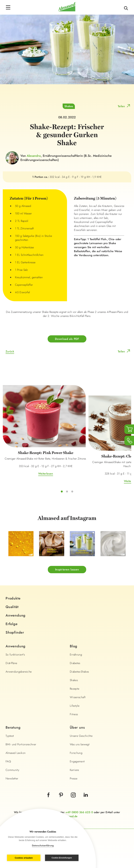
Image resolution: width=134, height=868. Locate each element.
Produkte (13, 598)
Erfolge (12, 624)
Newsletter (12, 778)
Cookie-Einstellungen (62, 858)
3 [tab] (72, 491)
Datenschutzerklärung (43, 845)
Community (12, 770)
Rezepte (75, 689)
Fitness (74, 714)
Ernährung (76, 655)
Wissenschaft (78, 697)
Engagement (77, 761)
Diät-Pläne (11, 663)
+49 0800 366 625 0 (79, 812)
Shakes (69, 106)
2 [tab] (67, 491)
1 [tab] (62, 491)
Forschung (76, 753)
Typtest (10, 736)
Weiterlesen (46, 474)
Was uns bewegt (80, 744)
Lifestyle (75, 706)
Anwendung (16, 615)
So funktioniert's (15, 655)
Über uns (77, 727)
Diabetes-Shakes (79, 672)
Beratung (13, 727)
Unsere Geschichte (81, 736)
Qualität (12, 607)
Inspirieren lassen (67, 569)
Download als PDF (67, 339)
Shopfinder (15, 632)
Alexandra (34, 156)
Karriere (74, 770)
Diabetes (75, 663)
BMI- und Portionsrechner (21, 744)
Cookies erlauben (24, 858)
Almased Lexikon (16, 753)
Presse (74, 778)
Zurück (10, 351)
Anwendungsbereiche (19, 672)
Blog (74, 646)
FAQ (8, 761)
